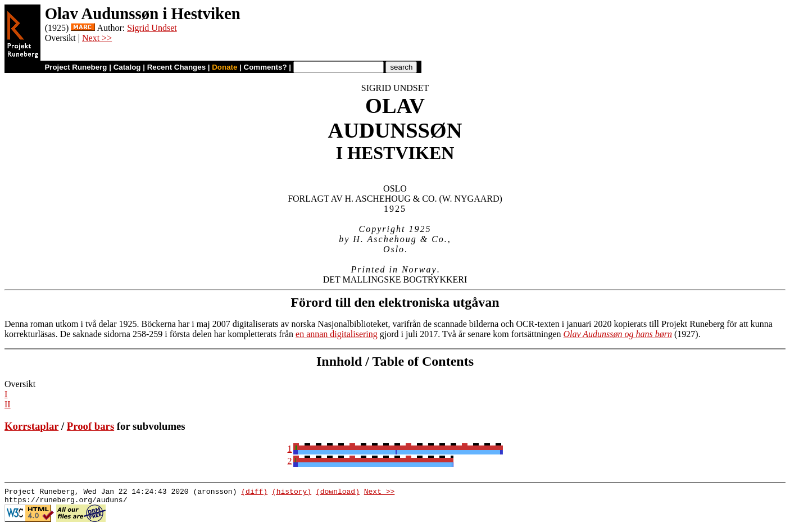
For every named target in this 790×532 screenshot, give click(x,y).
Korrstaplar (31, 426)
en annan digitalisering (337, 334)
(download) (338, 493)
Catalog (127, 67)
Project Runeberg (76, 67)
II (8, 404)
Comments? (265, 67)
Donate (224, 67)
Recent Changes (176, 67)
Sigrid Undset (152, 28)
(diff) (254, 493)
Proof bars (90, 426)
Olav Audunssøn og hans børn (618, 334)
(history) (292, 493)
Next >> (97, 38)
